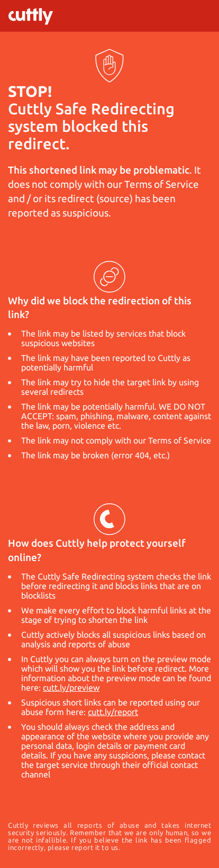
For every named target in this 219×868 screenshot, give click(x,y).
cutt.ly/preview (71, 688)
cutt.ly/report (113, 712)
